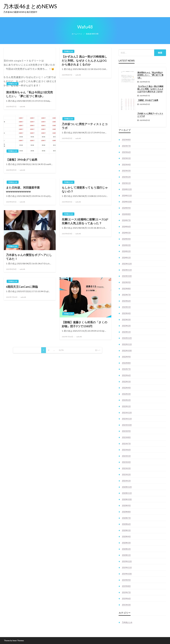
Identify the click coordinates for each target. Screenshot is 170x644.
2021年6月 (126, 450)
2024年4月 (126, 239)
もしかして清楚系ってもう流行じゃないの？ (85, 189)
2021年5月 (126, 456)
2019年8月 (126, 586)
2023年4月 (126, 313)
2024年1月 (126, 258)
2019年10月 (127, 574)
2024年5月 (126, 233)
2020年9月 (126, 505)
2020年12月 (127, 487)
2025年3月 (126, 171)
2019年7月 (126, 592)
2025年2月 (126, 177)
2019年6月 (126, 598)
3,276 (61, 350)
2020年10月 (127, 499)
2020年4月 (126, 536)
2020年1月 (126, 555)
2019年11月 (127, 567)
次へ (97, 350)
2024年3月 (126, 245)
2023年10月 (127, 276)
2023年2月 (126, 326)
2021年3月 (126, 468)
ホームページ (77, 34)
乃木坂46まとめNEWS (30, 6)
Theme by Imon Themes (14, 641)
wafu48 (22, 107)
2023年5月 (126, 307)
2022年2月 (126, 400)
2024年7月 (126, 220)
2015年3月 (126, 605)
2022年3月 (126, 394)
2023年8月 (126, 289)
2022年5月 (126, 382)
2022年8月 (126, 363)
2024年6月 (126, 227)
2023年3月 (126, 320)
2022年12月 (127, 338)
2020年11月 (127, 493)
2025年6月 (126, 152)
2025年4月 (126, 164)
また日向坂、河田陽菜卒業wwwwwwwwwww (23, 189)
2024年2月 (126, 251)
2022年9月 (126, 357)
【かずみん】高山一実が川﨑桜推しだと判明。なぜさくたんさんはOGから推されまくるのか (84, 60)
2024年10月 (127, 202)
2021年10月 (127, 425)
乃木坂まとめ (12, 84)
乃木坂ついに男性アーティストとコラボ (85, 126)
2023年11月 (127, 270)
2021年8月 (126, 437)
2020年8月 (126, 512)
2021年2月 (126, 474)
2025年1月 (126, 183)
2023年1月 (126, 332)
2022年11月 (127, 344)
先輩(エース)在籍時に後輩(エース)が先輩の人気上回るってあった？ (85, 221)
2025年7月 (126, 146)
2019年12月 (127, 561)
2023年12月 (127, 264)
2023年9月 (126, 282)
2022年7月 (126, 369)
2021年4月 (126, 462)
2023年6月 (126, 301)
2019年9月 (126, 580)
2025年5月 (126, 158)
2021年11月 (127, 419)
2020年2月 (126, 549)
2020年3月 (126, 543)
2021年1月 (126, 481)
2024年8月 (126, 214)
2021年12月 (127, 413)
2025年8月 (126, 140)
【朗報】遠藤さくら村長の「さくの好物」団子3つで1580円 (85, 324)
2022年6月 (126, 375)
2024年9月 (126, 208)
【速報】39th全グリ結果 (22, 160)
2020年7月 (126, 518)
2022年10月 (127, 351)
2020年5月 (126, 530)
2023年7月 (126, 295)
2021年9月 (126, 431)
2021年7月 (126, 444)
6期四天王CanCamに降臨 (22, 287)
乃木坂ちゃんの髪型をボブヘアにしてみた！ (29, 257)
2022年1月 (126, 406)
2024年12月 (127, 189)
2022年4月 (126, 388)
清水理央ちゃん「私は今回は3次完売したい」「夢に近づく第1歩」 (29, 94)
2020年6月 (126, 524)
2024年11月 (127, 196)
